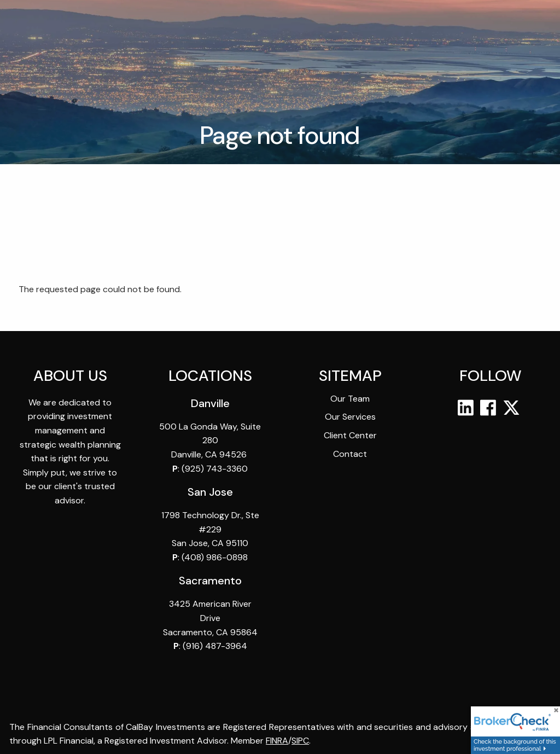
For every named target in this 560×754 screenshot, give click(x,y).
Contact (350, 454)
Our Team (350, 399)
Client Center (350, 436)
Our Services (350, 417)
